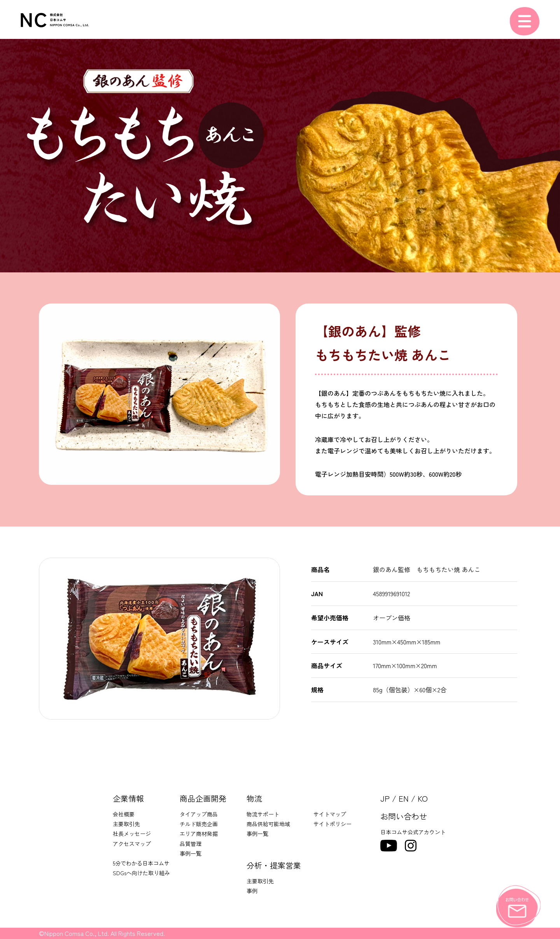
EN (404, 798)
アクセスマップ (132, 844)
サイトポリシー (332, 824)
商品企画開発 (203, 798)
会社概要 (124, 814)
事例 (252, 891)
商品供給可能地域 (268, 824)
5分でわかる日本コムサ (141, 863)
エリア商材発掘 (199, 834)
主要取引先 (126, 824)
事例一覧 (191, 853)
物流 (254, 798)
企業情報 (128, 798)
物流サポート (263, 814)
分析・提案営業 (274, 865)
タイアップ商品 (199, 814)
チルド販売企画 (199, 824)
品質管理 (191, 844)
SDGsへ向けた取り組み (141, 873)
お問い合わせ (404, 816)
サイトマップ (330, 814)
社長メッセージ (132, 834)
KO (423, 798)
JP (385, 798)
